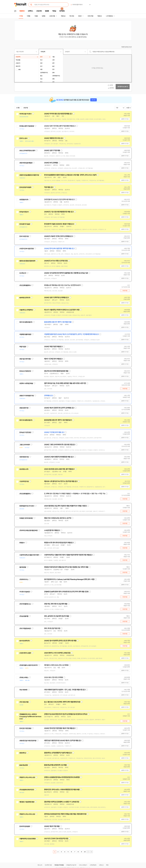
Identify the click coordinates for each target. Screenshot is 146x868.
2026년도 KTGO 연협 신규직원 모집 (56, 261)
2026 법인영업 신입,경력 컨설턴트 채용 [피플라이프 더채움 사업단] (65, 506)
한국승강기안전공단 (25, 432)
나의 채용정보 (109, 16)
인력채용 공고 (49, 396)
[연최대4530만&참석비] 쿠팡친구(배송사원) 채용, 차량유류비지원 (65, 814)
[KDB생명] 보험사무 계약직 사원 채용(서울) (58, 322)
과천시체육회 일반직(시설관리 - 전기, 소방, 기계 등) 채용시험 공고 (65, 690)
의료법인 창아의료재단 (26, 518)
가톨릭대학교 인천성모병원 (27, 839)
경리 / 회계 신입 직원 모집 (52, 628)
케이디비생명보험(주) (26, 322)
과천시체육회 (23, 690)
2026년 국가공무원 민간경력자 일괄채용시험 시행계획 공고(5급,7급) (66, 273)
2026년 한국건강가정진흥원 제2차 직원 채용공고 (60, 728)
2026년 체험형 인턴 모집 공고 (54, 138)
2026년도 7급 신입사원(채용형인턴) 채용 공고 (59, 212)
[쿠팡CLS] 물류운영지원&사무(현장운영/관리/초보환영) (62, 777)
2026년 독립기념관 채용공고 (53, 347)
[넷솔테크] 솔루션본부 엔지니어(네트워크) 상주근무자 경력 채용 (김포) (66, 592)
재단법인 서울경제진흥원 (27, 802)
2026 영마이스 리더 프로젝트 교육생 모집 (57, 653)
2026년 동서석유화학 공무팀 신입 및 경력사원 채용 (60, 641)
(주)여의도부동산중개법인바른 (28, 530)
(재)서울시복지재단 (25, 359)
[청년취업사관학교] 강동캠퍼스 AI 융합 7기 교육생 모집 (62, 802)
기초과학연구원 (24, 481)
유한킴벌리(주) (24, 200)
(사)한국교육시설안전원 (26, 249)
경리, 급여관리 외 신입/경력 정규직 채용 (57, 616)
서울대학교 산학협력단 (26, 310)
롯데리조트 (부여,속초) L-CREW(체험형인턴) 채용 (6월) (62, 790)
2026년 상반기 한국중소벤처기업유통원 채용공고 (60, 126)
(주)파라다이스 (24, 579)
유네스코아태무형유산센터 (27, 151)
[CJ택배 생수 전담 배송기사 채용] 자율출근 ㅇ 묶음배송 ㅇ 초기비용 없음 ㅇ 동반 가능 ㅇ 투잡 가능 (75, 494)
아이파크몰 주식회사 (25, 114)
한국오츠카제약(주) (25, 371)
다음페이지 (88, 852)
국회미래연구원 (24, 457)
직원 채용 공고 (49, 187)
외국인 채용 (90, 16)
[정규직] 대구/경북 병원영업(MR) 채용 (56, 371)
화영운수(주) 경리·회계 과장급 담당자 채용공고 (59, 543)
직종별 (28, 16)
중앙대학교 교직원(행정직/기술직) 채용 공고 (58, 753)
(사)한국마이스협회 (25, 653)
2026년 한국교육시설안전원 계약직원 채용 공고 (59, 249)
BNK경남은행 (23, 765)
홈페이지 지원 (125, 119)
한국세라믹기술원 (25, 224)
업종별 (43, 16)
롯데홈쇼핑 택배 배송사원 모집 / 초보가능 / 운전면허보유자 (62, 285)
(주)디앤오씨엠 (24, 702)
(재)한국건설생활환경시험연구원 (29, 175)
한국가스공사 (23, 138)
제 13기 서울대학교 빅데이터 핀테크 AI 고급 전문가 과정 (62, 310)
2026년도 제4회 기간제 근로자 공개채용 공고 (59, 236)
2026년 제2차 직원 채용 (52, 826)
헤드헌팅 (72, 16)
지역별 (21, 16)
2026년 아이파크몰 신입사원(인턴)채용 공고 (58, 114)
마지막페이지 (91, 852)
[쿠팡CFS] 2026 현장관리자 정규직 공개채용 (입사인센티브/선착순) (66, 714)
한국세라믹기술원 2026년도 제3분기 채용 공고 (59, 224)
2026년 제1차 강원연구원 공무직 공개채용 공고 (59, 408)
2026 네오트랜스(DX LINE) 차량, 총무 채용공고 (59, 469)
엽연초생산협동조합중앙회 (27, 261)
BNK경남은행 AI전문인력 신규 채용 (55, 765)
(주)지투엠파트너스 (25, 604)
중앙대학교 (23, 753)
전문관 (80, 16)
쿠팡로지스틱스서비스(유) (27, 777)
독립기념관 (23, 347)
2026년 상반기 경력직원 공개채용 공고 (56, 298)
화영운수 (22, 543)
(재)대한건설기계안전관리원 (28, 741)
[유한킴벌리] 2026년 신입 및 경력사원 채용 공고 (59, 200)
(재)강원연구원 (24, 408)
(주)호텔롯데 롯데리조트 (27, 790)
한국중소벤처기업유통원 (27, 126)
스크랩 (18, 108)
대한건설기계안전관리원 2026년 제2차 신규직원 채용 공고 (63, 741)
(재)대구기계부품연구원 (26, 396)
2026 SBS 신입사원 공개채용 (54, 677)
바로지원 (125, 291)
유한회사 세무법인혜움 (26, 383)
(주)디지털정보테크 (25, 628)
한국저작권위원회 (25, 826)
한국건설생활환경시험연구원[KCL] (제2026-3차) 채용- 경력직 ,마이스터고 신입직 (70, 175)
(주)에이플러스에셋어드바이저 (28, 665)
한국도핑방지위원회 (25, 187)
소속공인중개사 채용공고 (52, 530)
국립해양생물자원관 (25, 334)
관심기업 (26, 108)
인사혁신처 (23, 273)
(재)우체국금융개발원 (26, 163)
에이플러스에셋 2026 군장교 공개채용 (56, 665)
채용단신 (100, 16)
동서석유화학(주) (24, 641)
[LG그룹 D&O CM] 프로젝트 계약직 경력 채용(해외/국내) (62, 702)
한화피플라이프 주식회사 (27, 506)
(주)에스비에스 (24, 678)
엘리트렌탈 (23, 567)
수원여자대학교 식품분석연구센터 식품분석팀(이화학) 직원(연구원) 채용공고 (68, 555)
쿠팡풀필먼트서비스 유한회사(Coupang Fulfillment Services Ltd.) (30, 716)
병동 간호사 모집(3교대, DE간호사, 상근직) (58, 518)
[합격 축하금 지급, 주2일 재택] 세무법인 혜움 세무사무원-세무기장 (65, 383)
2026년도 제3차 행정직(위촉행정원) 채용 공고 (59, 457)
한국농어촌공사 (24, 212)
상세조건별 (52, 16)
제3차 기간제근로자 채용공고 (53, 359)
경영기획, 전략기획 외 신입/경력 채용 (56, 604)
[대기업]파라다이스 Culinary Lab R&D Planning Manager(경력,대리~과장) (69, 579)
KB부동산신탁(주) (25, 298)
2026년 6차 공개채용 (51, 163)
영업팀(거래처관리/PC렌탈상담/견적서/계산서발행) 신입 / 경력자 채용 (66, 567)
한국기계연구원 (24, 236)
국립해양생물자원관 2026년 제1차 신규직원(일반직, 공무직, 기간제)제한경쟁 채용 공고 (71, 334)
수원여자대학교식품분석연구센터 (29, 555)
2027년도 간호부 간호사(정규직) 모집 (56, 839)
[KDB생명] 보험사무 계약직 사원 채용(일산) (58, 420)
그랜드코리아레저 (25, 445)
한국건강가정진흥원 (25, 728)
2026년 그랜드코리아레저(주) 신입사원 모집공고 (60, 445)
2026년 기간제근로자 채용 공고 (54, 432)
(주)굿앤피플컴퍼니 (25, 285)
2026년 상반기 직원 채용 (52, 150)
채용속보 (63, 16)
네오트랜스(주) (24, 469)
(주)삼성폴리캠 (24, 616)
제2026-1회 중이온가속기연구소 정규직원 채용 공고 (61, 481)
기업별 (36, 16)
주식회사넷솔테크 (25, 592)
